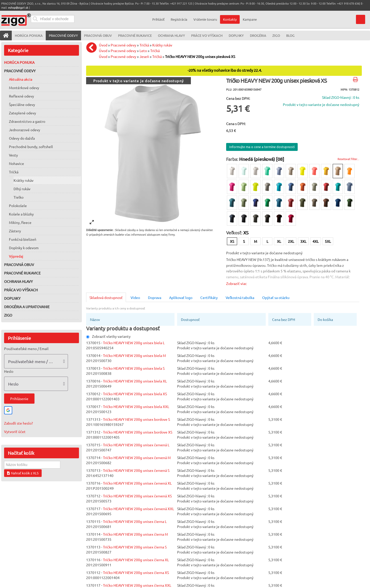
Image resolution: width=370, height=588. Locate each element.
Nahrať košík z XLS (23, 473)
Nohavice (16, 163)
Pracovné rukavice (22, 273)
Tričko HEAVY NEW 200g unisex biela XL (135, 381)
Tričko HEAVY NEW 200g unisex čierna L (135, 521)
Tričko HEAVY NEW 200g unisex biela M (134, 355)
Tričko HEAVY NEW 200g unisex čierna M (135, 534)
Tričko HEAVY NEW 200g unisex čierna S (135, 547)
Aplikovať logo (181, 297)
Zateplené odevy (22, 113)
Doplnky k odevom (24, 248)
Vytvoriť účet (15, 431)
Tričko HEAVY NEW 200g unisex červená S (136, 470)
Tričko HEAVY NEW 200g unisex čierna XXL (137, 585)
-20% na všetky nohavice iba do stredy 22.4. (225, 70)
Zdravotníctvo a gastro (27, 121)
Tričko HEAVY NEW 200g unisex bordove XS (138, 432)
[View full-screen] (92, 222)
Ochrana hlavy (18, 281)
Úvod (103, 45)
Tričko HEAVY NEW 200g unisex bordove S (136, 419)
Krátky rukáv (24, 180)
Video (135, 297)
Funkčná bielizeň (23, 239)
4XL (316, 241)
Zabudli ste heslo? (19, 423)
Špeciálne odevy (22, 104)
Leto (143, 51)
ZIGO (8, 315)
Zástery (15, 231)
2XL (291, 241)
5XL (328, 241)
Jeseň (144, 56)
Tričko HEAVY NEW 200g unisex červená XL (137, 483)
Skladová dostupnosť (106, 297)
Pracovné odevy (20, 71)
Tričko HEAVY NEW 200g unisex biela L (134, 343)
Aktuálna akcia (21, 79)
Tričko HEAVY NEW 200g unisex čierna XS (136, 572)
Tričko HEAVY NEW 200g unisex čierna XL (136, 560)
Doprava (155, 297)
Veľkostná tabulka (240, 297)
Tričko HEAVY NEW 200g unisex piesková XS (200, 56)
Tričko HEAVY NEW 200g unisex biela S (134, 368)
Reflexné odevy (21, 96)
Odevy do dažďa (22, 138)
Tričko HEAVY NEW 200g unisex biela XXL (136, 406)
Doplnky (12, 298)
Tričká (14, 172)
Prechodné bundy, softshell (31, 147)
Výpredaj (16, 256)
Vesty (13, 155)
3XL (303, 241)
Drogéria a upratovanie (27, 307)
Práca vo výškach (21, 290)
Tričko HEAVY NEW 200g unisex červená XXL (138, 509)
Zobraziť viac (236, 283)
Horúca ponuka (19, 62)
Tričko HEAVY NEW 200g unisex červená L (136, 445)
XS (232, 241)
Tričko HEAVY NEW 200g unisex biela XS (135, 394)
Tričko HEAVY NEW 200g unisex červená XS (137, 496)
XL (279, 241)
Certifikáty (209, 297)
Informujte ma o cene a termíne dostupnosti (262, 147)
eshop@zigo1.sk (18, 7)
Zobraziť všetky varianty (108, 336)
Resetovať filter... (348, 159)
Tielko (19, 197)
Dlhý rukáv (22, 189)
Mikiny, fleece (20, 222)
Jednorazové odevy (25, 130)
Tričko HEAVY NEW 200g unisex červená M (137, 458)
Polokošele (18, 206)
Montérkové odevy (24, 88)
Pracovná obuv (19, 265)
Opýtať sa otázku (276, 297)
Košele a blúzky (21, 214)
